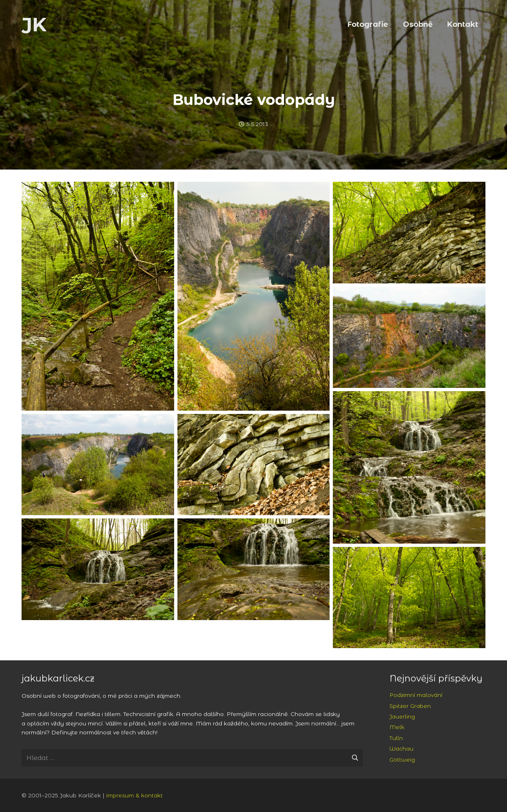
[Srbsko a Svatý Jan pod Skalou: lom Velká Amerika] (254, 296)
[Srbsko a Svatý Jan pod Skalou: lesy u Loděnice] (409, 598)
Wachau (401, 749)
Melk (397, 727)
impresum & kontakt (134, 795)
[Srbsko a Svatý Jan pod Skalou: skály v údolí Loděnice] (409, 233)
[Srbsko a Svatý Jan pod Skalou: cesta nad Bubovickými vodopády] (98, 296)
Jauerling (402, 716)
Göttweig (402, 760)
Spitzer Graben (410, 706)
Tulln (396, 738)
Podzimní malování (416, 695)
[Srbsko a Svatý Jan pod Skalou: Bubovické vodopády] (409, 467)
